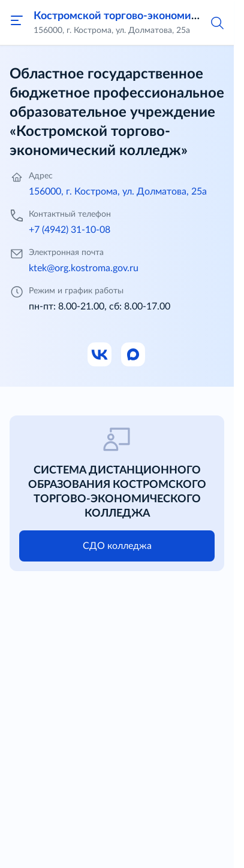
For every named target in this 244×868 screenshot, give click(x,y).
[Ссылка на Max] (134, 355)
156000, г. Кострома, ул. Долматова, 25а (118, 192)
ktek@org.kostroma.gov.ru (84, 268)
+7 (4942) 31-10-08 (70, 230)
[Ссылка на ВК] (100, 355)
